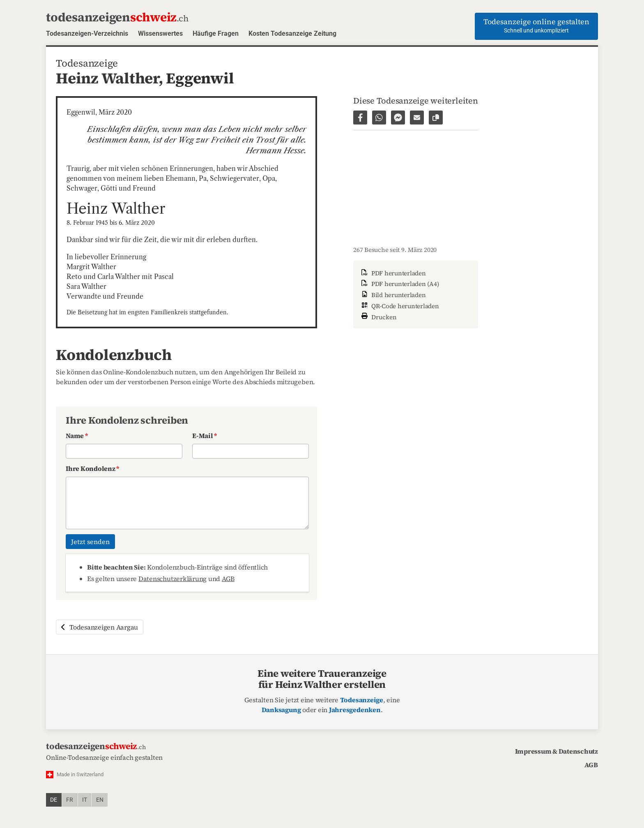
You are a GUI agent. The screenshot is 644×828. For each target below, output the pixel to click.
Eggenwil (200, 78)
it (85, 800)
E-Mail (205, 436)
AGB (228, 579)
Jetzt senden (90, 542)
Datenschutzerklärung (172, 579)
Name (77, 436)
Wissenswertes (160, 33)
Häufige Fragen (216, 33)
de (54, 800)
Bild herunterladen (393, 295)
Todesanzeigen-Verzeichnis (87, 33)
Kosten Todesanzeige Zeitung (292, 33)
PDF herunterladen (393, 273)
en (100, 800)
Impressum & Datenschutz (557, 751)
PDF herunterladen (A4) (399, 284)
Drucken (378, 316)
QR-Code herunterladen (399, 306)
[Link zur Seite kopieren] (436, 118)
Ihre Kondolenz (92, 468)
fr (70, 800)
